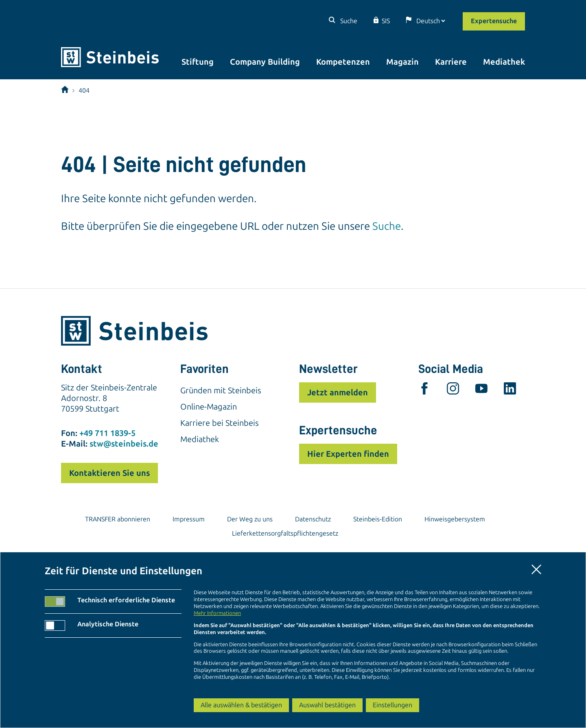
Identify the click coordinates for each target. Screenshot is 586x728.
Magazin (402, 62)
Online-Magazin (209, 407)
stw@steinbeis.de (124, 444)
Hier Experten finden (348, 454)
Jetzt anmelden (338, 392)
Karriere (451, 62)
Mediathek (504, 62)
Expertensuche (494, 21)
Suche (348, 21)
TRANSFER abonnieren (118, 519)
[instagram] (453, 390)
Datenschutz (313, 519)
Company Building (265, 62)
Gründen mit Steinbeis (221, 390)
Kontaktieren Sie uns (109, 473)
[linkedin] (510, 390)
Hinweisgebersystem (455, 519)
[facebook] (424, 390)
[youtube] (481, 390)
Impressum (189, 519)
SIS (386, 21)
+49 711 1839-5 (107, 433)
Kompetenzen (343, 62)
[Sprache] (431, 21)
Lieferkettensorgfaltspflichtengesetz (285, 533)
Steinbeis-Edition (378, 519)
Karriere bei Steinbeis (220, 423)
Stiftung (198, 62)
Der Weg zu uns (250, 519)
